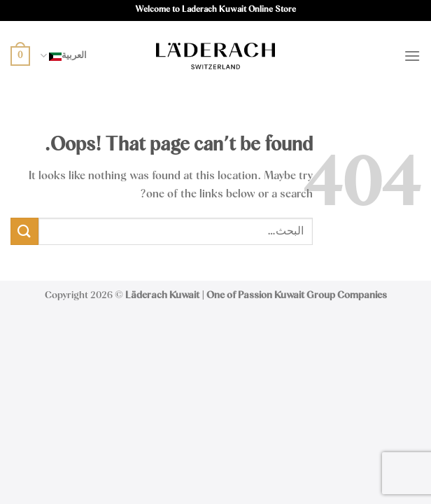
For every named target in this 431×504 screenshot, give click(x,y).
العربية (63, 56)
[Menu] (412, 56)
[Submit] (24, 231)
